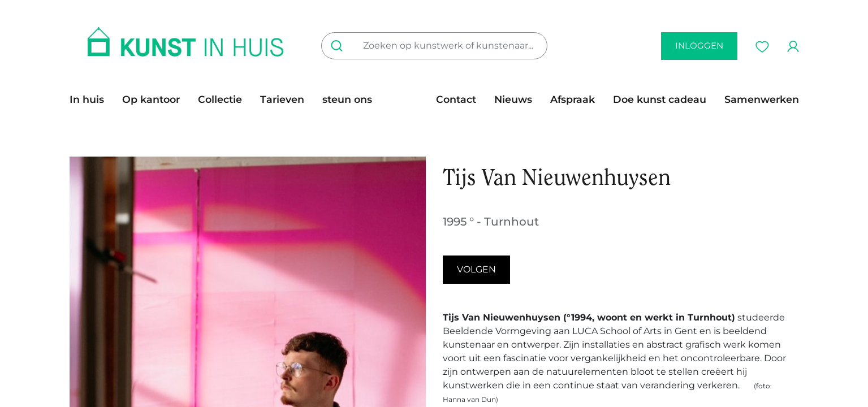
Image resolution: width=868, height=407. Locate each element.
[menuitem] (91, 99)
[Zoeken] (339, 46)
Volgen (476, 269)
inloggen (699, 46)
